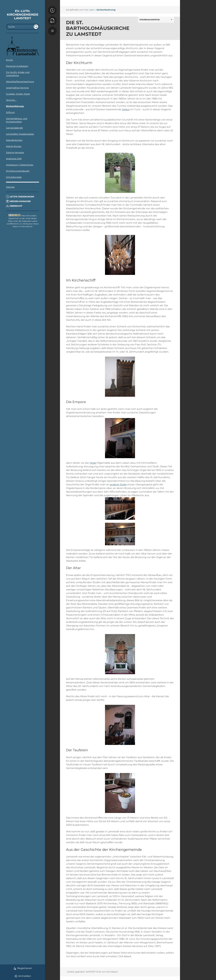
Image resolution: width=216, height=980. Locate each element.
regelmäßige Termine (17, 88)
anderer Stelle (118, 485)
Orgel (93, 463)
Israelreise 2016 (14, 159)
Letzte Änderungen (20, 197)
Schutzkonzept (14, 177)
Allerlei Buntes (14, 146)
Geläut (126, 109)
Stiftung (10, 112)
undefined (36, 27)
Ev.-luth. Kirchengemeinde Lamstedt (23, 15)
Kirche (9, 60)
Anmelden (23, 976)
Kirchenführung (15, 106)
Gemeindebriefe (14, 128)
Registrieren (23, 968)
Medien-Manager (18, 201)
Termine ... (11, 100)
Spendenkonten (14, 140)
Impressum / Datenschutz (20, 165)
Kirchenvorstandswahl (18, 171)
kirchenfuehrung (106, 10)
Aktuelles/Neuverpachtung (20, 82)
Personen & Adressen (17, 66)
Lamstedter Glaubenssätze (20, 134)
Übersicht (14, 206)
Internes (10, 187)
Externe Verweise (15, 152)
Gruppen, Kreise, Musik (18, 94)
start (92, 10)
